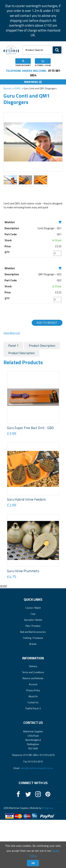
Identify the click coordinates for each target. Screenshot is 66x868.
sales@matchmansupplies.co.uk (36, 816)
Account (33, 732)
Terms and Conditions (33, 720)
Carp (33, 662)
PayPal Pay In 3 (33, 757)
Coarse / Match (33, 656)
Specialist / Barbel (33, 668)
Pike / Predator (33, 674)
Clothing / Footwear (33, 686)
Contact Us (33, 751)
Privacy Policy (33, 739)
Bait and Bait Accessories (33, 680)
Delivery (33, 714)
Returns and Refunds (33, 726)
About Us (33, 745)
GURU (17, 88)
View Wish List (12, 333)
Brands (7, 88)
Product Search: (22, 45)
